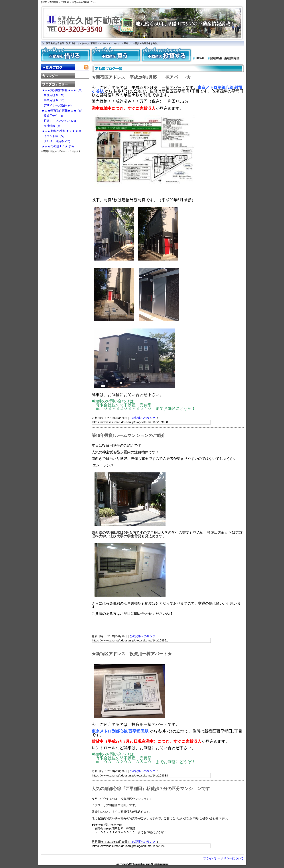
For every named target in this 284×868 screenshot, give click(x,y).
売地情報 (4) (51, 126)
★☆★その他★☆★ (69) (58, 146)
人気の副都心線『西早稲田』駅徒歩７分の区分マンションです (151, 789)
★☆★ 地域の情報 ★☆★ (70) (61, 131)
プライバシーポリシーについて (223, 858)
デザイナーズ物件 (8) (57, 106)
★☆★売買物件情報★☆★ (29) (62, 111)
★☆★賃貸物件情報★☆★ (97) (62, 90)
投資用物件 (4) (52, 116)
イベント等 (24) (53, 136)
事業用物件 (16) (53, 100)
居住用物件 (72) (53, 95)
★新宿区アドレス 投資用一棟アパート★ (132, 654)
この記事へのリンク (142, 418)
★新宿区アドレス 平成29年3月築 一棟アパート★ (141, 77)
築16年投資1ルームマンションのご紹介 (129, 435)
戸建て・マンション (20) (59, 121)
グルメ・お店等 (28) (56, 141)
